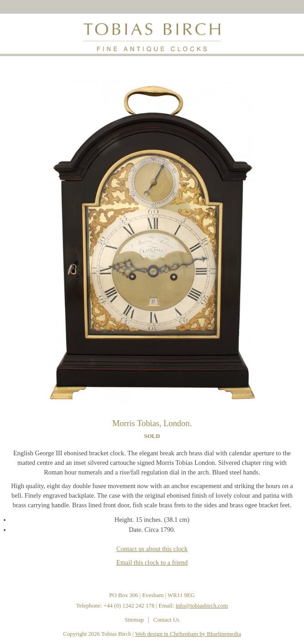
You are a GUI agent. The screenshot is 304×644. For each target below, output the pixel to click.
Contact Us (166, 620)
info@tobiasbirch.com (202, 606)
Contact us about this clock (152, 549)
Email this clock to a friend (152, 562)
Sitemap (134, 620)
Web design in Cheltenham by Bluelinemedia (188, 634)
